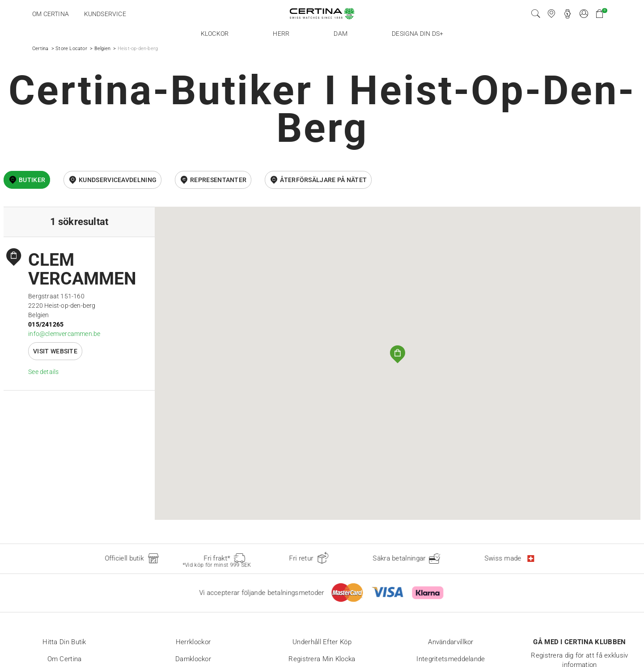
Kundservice (105, 14)
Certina (40, 49)
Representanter (218, 180)
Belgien (102, 49)
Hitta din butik (64, 642)
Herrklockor (193, 642)
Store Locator (71, 49)
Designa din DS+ (417, 34)
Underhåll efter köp (322, 642)
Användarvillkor (451, 642)
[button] (398, 354)
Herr (281, 34)
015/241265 (46, 324)
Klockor (215, 34)
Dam (341, 34)
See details (43, 372)
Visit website (55, 351)
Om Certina (51, 14)
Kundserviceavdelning (118, 180)
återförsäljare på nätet (323, 180)
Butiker (32, 180)
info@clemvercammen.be (64, 334)
